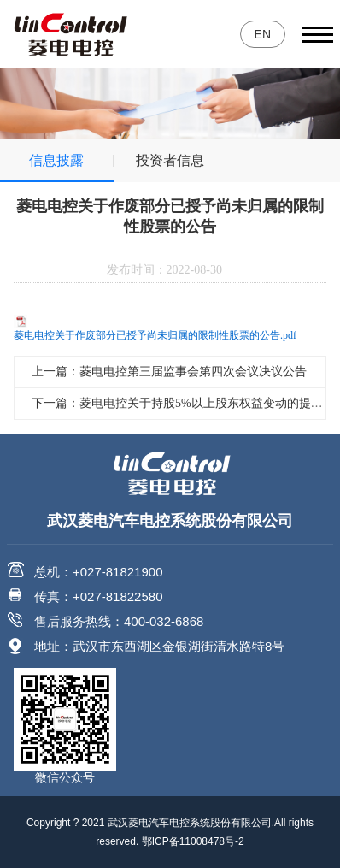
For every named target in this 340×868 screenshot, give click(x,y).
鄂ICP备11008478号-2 (193, 841)
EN (263, 34)
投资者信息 (170, 160)
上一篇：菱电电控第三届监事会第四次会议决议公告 (169, 372)
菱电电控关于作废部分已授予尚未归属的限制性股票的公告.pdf (155, 335)
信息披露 (56, 160)
